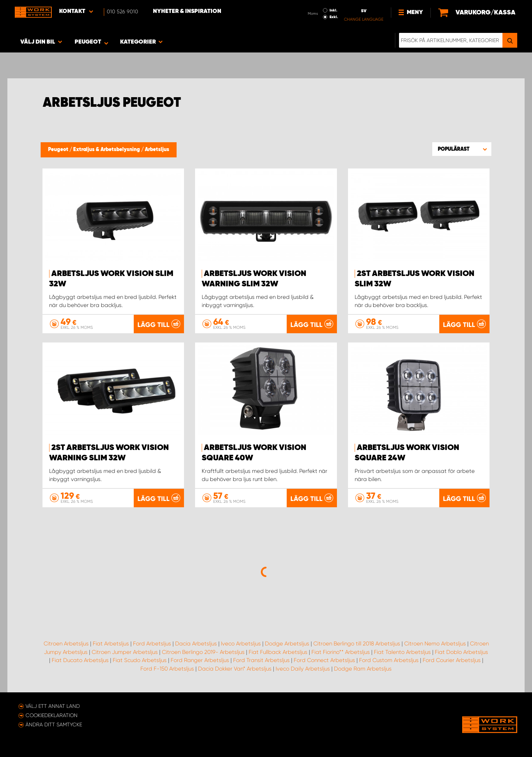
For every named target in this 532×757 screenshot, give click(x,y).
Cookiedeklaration (52, 715)
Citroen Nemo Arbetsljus (435, 644)
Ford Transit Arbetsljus (261, 660)
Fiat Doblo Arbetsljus (461, 652)
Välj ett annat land (53, 706)
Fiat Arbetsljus (111, 644)
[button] (462, 149)
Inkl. (333, 10)
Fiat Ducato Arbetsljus (80, 660)
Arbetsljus (157, 150)
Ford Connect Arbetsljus (324, 660)
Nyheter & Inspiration (187, 11)
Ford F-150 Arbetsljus (167, 669)
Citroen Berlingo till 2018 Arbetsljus (357, 644)
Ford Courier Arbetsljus (452, 660)
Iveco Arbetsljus (241, 644)
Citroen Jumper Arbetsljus (125, 652)
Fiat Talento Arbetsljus (402, 652)
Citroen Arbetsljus (66, 644)
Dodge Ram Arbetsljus (363, 669)
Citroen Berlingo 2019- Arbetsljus (203, 652)
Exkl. (334, 17)
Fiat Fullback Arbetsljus (278, 652)
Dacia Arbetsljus (196, 644)
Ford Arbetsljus (152, 644)
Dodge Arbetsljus (287, 644)
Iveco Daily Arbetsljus (303, 669)
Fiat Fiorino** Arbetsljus (341, 652)
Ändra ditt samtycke (54, 724)
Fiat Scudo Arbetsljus (140, 660)
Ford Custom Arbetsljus (389, 660)
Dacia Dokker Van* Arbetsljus (235, 669)
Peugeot (59, 150)
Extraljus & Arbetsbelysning (107, 150)
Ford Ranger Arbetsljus (200, 660)
